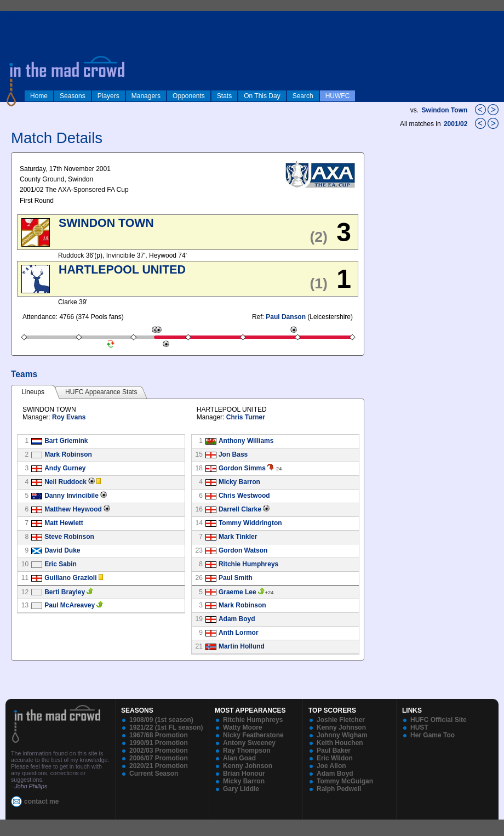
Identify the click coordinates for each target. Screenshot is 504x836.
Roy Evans (69, 417)
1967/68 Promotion (159, 735)
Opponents (189, 96)
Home (39, 96)
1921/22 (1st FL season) (166, 727)
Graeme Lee (237, 592)
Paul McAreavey (70, 605)
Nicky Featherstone (253, 735)
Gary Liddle (241, 789)
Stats (224, 96)
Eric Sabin (61, 564)
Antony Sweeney (249, 743)
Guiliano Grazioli (70, 578)
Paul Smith (236, 578)
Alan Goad (239, 758)
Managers (146, 96)
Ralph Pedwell (339, 789)
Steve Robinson (69, 537)
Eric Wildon (335, 758)
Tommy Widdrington (250, 523)
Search (303, 96)
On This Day (262, 96)
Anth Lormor (239, 633)
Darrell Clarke (240, 509)
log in (12, 18)
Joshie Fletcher (341, 720)
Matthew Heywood (73, 509)
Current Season (154, 774)
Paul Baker (334, 750)
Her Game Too (433, 735)
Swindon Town (445, 110)
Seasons (73, 96)
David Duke (62, 550)
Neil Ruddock (65, 482)
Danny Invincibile (71, 496)
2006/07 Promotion (159, 758)
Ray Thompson (247, 750)
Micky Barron (239, 482)
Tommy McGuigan (345, 781)
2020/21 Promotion (159, 766)
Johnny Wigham (342, 735)
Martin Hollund (242, 646)
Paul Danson (286, 317)
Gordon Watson (243, 550)
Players (108, 96)
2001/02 (457, 124)
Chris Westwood (244, 496)
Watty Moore (243, 727)
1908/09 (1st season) (161, 720)
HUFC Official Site (439, 720)
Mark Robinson (68, 454)
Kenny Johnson (248, 766)
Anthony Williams (246, 441)
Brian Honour (244, 774)
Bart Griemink (66, 441)
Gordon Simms (242, 468)
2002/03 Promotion (159, 750)
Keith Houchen (340, 743)
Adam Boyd (237, 619)
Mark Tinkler (238, 537)
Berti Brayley (65, 592)
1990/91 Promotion (159, 743)
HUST (419, 727)
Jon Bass (233, 454)
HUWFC (338, 96)
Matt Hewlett (64, 523)
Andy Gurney (65, 468)
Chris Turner (246, 417)
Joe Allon (331, 766)
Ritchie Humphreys (248, 564)
